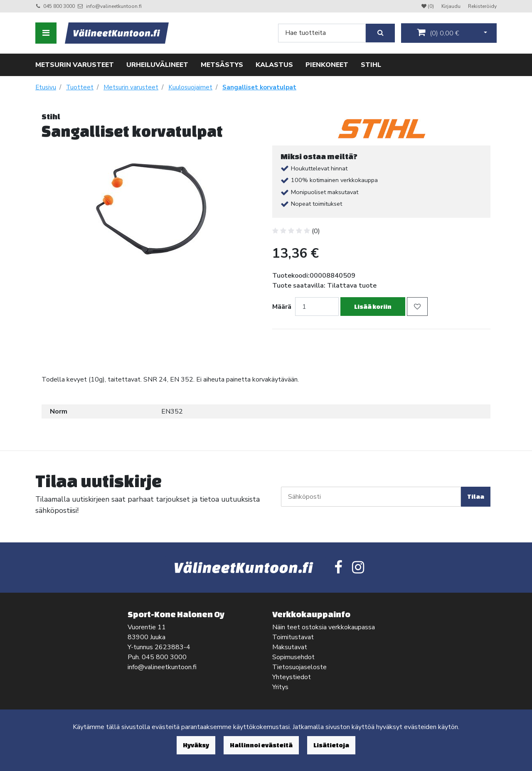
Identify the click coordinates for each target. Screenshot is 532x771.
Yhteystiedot (292, 677)
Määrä (282, 307)
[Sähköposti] (371, 497)
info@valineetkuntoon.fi (114, 6)
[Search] (322, 33)
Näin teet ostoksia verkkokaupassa (324, 627)
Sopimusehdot (293, 657)
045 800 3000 (59, 6)
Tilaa (476, 496)
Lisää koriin (373, 307)
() (438, 33)
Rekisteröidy (482, 6)
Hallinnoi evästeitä (261, 745)
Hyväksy (196, 745)
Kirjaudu (452, 6)
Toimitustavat (293, 637)
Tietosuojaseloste (299, 667)
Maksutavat (290, 647)
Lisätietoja (331, 745)
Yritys (280, 687)
